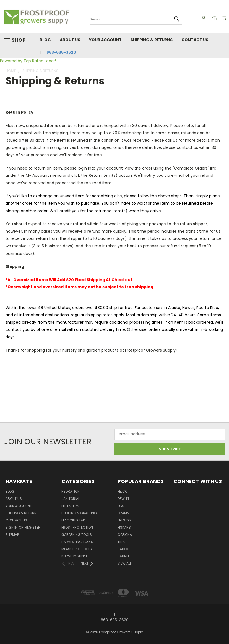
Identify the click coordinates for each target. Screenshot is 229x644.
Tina (121, 542)
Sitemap (12, 535)
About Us (70, 40)
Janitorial (71, 499)
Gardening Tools (77, 535)
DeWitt (123, 499)
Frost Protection (77, 527)
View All (124, 563)
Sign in (12, 527)
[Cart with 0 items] (223, 18)
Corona (125, 535)
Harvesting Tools (77, 542)
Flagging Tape (74, 520)
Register (33, 527)
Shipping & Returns (152, 40)
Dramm (124, 513)
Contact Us (195, 40)
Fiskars (124, 527)
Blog (45, 40)
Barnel (123, 556)
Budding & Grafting (79, 513)
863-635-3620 (61, 52)
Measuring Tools (77, 549)
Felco (123, 491)
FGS (121, 506)
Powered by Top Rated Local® (28, 61)
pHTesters (70, 506)
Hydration (71, 491)
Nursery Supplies (76, 556)
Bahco (123, 549)
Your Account (105, 40)
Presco (124, 520)
